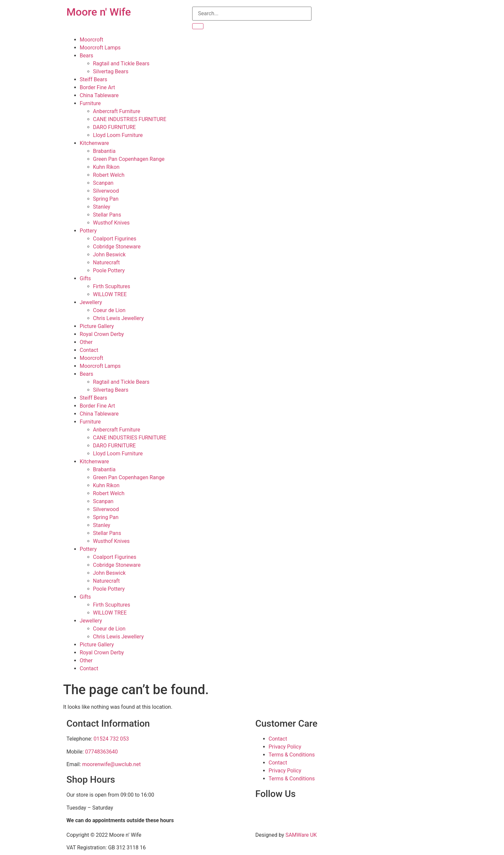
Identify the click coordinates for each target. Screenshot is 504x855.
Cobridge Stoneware (117, 247)
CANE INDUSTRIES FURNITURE (130, 119)
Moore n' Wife (99, 12)
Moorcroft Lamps (100, 48)
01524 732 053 (111, 739)
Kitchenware (94, 143)
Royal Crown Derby (102, 334)
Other (86, 342)
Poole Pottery (109, 270)
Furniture (90, 103)
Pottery (88, 231)
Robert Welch (109, 175)
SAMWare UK (301, 835)
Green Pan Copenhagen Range (129, 159)
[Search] (198, 26)
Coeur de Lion (109, 310)
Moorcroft (92, 40)
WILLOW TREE (110, 294)
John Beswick (110, 255)
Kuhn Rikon (106, 167)
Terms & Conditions (292, 755)
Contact (89, 350)
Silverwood (106, 191)
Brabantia (104, 151)
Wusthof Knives (112, 223)
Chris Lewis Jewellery (118, 318)
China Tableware (99, 95)
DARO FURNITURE (114, 127)
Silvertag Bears (111, 71)
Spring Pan (106, 199)
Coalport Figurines (115, 239)
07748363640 (102, 752)
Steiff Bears (94, 79)
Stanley (102, 207)
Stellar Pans (107, 215)
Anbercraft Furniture (117, 111)
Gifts (85, 278)
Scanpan (103, 183)
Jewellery (91, 302)
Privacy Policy (285, 747)
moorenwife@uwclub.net (112, 764)
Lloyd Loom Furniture (118, 135)
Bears (87, 56)
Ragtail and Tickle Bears (121, 64)
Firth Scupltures (112, 286)
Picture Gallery (97, 326)
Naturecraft (107, 263)
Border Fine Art (98, 87)
